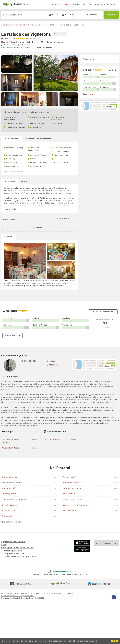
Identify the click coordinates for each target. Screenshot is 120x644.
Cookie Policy (29, 596)
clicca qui (57, 641)
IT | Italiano (109, 543)
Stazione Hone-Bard (72, 488)
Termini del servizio (66, 594)
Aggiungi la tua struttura (106, 4)
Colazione (9, 237)
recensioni (89, 94)
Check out (67, 15)
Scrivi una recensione (103, 312)
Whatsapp (24, 45)
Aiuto (76, 4)
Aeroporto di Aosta (10, 448)
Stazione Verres (70, 510)
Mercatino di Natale (72, 483)
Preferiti (56, 4)
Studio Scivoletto (21, 598)
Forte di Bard (69, 477)
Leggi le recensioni (12, 335)
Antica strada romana (12, 483)
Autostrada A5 (8, 488)
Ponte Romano (9, 510)
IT (68, 4)
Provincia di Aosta (38, 25)
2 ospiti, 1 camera (89, 15)
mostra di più (10, 209)
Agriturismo (7, 25)
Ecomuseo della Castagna (75, 505)
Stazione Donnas (51, 439)
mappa (5, 42)
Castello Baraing (9, 505)
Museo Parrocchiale (72, 499)
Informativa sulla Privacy (11, 596)
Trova (111, 15)
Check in (54, 15)
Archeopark (7, 516)
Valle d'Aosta (21, 25)
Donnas (53, 25)
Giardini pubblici (9, 494)
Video (24, 182)
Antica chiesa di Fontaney (14, 499)
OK (114, 641)
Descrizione (10, 182)
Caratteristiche (12, 139)
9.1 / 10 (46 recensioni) (21, 39)
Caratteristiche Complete (38, 139)
